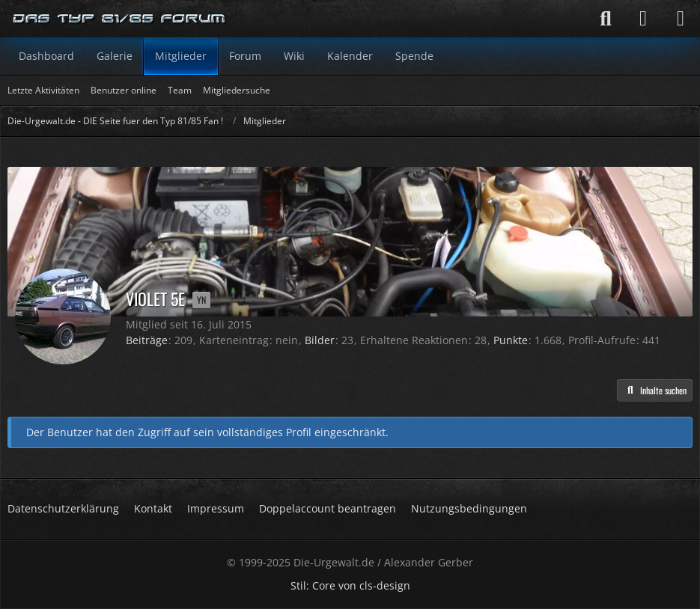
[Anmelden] (643, 19)
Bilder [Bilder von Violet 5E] (320, 340)
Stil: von (350, 585)
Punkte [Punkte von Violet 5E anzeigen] (511, 340)
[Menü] (681, 19)
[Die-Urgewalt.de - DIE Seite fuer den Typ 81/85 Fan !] (120, 19)
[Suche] (606, 19)
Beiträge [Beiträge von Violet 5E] (147, 340)
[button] (655, 391)
